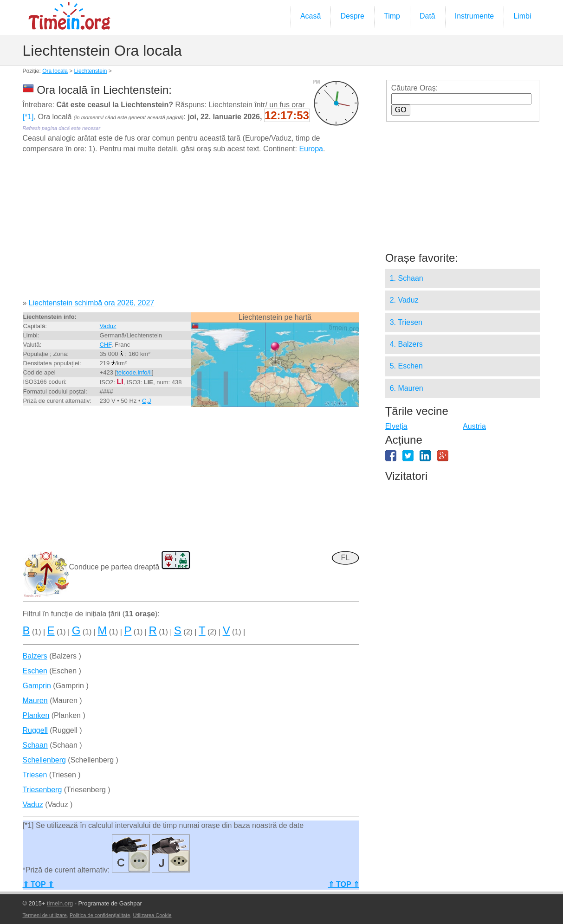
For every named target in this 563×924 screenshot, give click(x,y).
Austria (474, 426)
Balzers (35, 656)
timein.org (60, 903)
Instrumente (474, 16)
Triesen (35, 775)
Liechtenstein (91, 71)
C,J (147, 401)
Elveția (396, 426)
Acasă (311, 16)
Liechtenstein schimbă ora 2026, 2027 (91, 303)
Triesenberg (42, 790)
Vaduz (108, 326)
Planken (36, 715)
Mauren (35, 701)
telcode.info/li (134, 372)
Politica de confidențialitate (100, 915)
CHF (106, 345)
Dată (427, 16)
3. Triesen (406, 322)
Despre (352, 16)
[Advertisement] (191, 229)
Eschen (35, 671)
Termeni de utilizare (45, 915)
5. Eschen (406, 366)
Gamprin (37, 686)
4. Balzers (406, 344)
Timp (392, 16)
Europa (311, 149)
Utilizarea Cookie (152, 915)
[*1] (28, 117)
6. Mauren (407, 388)
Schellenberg (44, 760)
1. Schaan (407, 278)
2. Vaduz (404, 300)
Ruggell (35, 730)
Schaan (35, 745)
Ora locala (55, 71)
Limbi (522, 16)
